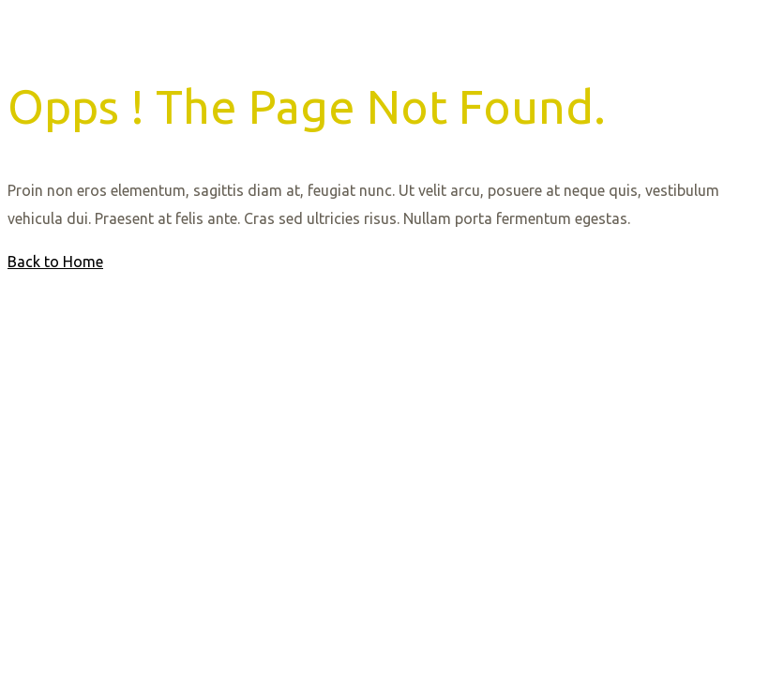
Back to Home (55, 262)
